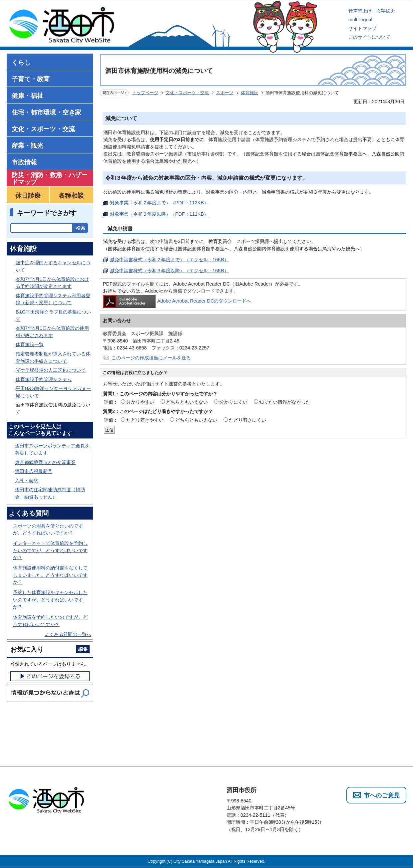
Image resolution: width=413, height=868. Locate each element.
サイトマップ (362, 28)
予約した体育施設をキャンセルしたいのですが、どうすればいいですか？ (50, 600)
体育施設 (249, 93)
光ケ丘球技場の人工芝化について (51, 370)
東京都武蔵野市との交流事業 (45, 462)
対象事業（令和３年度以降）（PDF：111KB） (159, 214)
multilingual (360, 20)
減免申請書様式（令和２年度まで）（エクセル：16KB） (169, 260)
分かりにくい (233, 402)
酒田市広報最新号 (34, 471)
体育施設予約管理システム (44, 379)
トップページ (145, 93)
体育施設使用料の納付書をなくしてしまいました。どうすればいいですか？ (50, 575)
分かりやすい (140, 402)
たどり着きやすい (145, 420)
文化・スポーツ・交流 (187, 93)
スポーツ (225, 93)
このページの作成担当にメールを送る (151, 358)
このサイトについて (369, 37)
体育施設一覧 (30, 344)
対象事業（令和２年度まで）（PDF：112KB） (159, 203)
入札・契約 (27, 481)
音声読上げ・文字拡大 (372, 11)
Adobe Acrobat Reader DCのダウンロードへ (177, 301)
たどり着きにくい (247, 420)
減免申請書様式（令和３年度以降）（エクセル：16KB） (169, 271)
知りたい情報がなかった (285, 402)
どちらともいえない (187, 402)
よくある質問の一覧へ (68, 634)
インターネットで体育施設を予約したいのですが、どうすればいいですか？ (50, 550)
